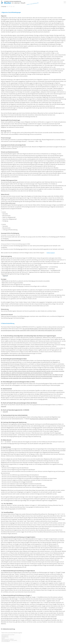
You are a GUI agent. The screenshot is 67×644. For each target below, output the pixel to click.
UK (14, 6)
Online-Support (51, 253)
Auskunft (3, 406)
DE (8, 6)
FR (10, 6)
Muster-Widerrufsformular (8, 203)
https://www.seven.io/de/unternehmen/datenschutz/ (15, 355)
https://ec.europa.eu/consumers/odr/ (11, 240)
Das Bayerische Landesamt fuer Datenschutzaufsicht (44, 419)
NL (12, 6)
